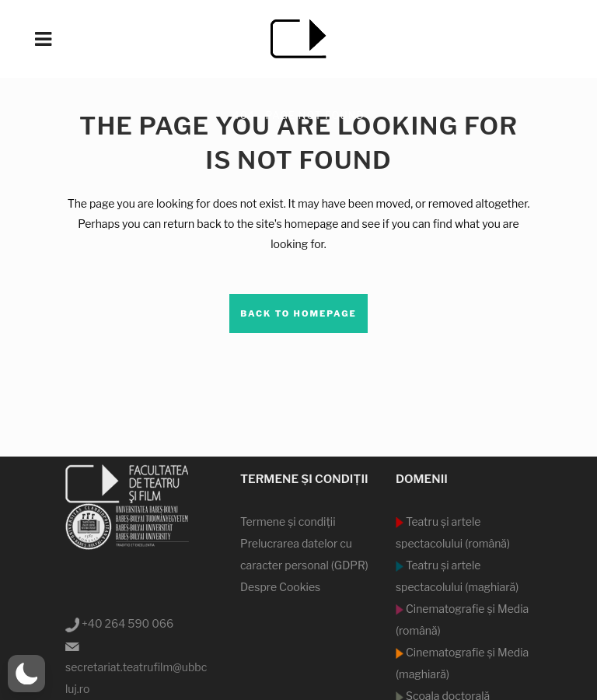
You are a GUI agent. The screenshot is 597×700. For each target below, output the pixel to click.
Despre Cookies (280, 587)
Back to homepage (298, 313)
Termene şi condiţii (288, 521)
